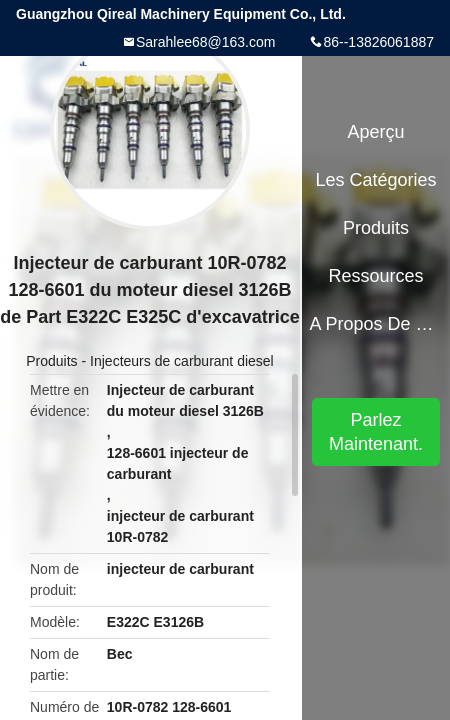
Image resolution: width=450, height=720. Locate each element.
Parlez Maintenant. (376, 432)
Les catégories (376, 180)
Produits (51, 361)
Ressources (376, 276)
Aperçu (376, 132)
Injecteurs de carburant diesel (182, 361)
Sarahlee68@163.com (206, 42)
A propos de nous (375, 324)
